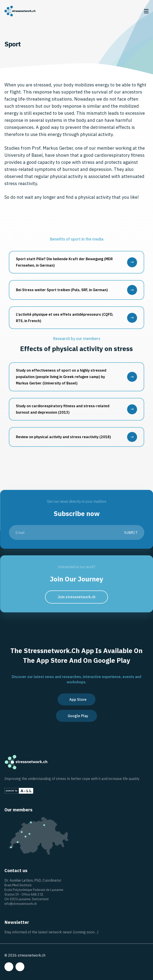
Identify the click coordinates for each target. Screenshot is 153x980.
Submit (131, 533)
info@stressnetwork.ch (21, 904)
